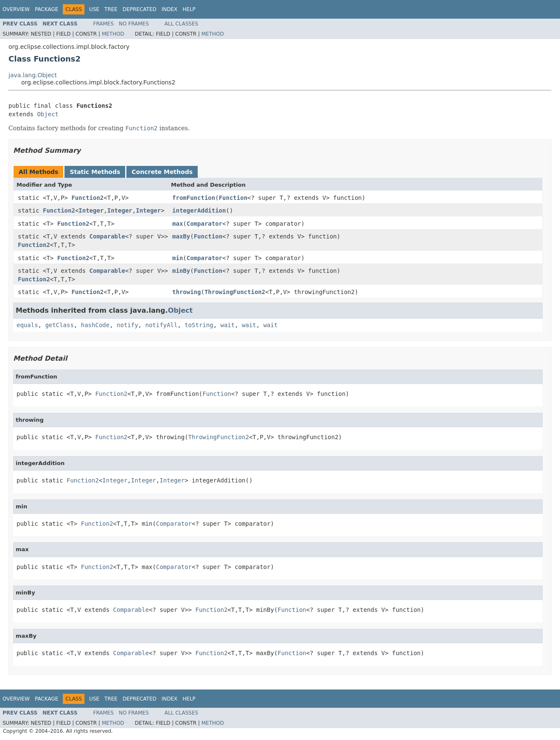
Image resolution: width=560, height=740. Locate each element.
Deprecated (140, 9)
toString (199, 325)
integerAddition (199, 210)
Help (189, 9)
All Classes (181, 24)
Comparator (204, 224)
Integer (91, 210)
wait (227, 325)
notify (127, 325)
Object (48, 114)
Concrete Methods (162, 172)
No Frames (134, 24)
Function (233, 198)
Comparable (107, 236)
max (178, 224)
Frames (104, 24)
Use (94, 9)
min (178, 258)
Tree (111, 9)
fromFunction (194, 198)
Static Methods (95, 172)
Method (113, 34)
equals (27, 325)
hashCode (95, 325)
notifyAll (161, 325)
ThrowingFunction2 (235, 292)
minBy (181, 271)
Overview (16, 9)
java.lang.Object (33, 75)
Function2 (87, 198)
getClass (59, 325)
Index (170, 9)
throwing (186, 292)
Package (46, 9)
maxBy (181, 236)
